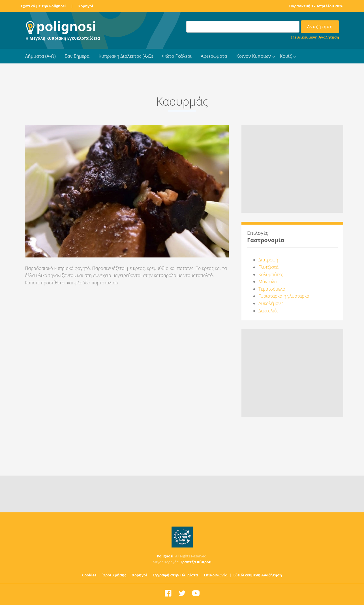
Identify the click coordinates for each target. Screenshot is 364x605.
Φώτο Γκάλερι (177, 56)
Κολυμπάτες (271, 274)
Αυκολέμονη (271, 303)
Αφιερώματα (214, 56)
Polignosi (165, 556)
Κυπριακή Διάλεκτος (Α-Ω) (126, 56)
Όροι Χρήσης (114, 575)
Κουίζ (286, 56)
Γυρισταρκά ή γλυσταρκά (284, 296)
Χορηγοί (86, 6)
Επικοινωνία (216, 575)
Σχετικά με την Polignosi (43, 6)
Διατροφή (268, 260)
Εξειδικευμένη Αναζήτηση (315, 37)
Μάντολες (268, 282)
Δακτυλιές (268, 311)
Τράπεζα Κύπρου (196, 562)
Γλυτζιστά (268, 267)
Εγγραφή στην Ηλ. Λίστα (176, 575)
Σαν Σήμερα (77, 56)
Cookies (89, 575)
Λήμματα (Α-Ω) (40, 56)
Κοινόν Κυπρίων (254, 56)
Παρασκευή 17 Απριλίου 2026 (316, 6)
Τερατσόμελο (272, 289)
